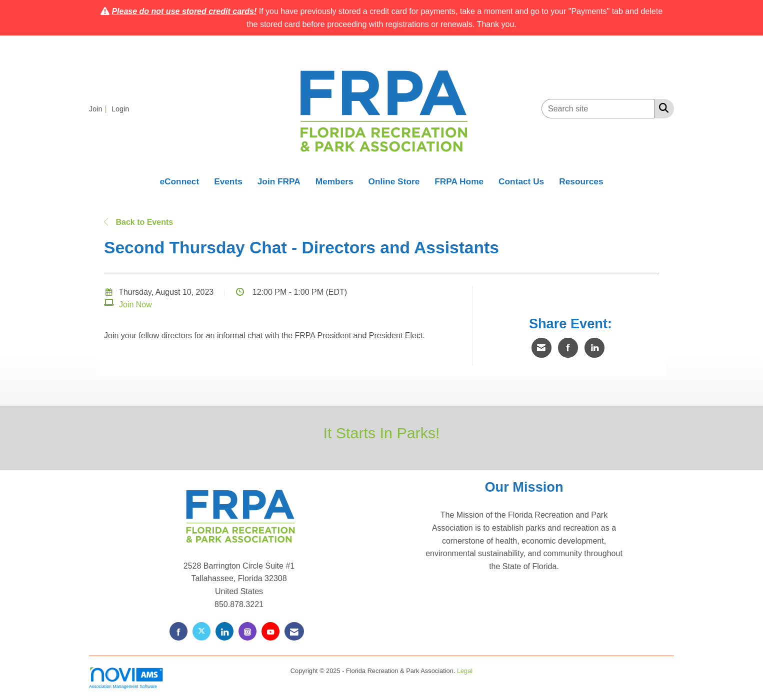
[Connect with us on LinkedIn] (224, 631)
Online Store (394, 181)
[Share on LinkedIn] (594, 348)
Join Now (135, 305)
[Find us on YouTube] (270, 631)
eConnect (179, 181)
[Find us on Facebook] (178, 631)
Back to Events (138, 222)
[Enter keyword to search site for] (598, 109)
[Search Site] (662, 108)
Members (334, 181)
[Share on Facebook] (568, 348)
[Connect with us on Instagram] (247, 631)
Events (228, 181)
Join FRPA (279, 181)
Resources (581, 181)
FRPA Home (459, 181)
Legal (465, 671)
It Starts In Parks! (381, 433)
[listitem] (99, 109)
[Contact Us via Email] (294, 631)
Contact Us (521, 181)
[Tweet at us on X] (201, 631)
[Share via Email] (541, 348)
